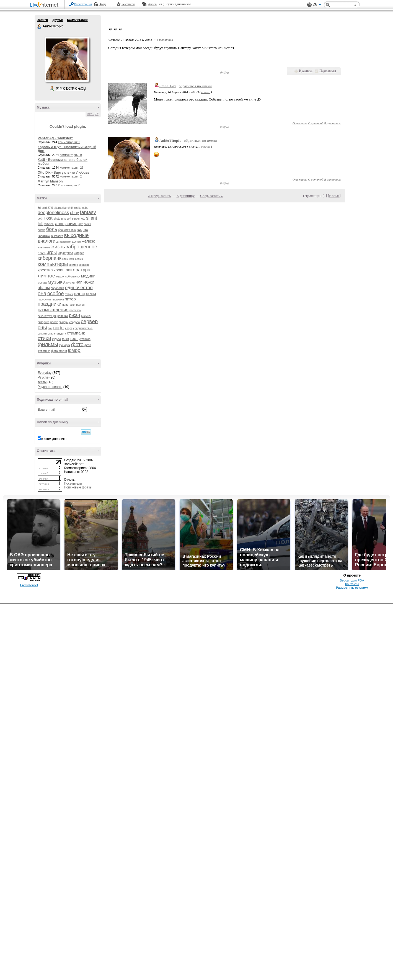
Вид (317, 6)
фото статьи (59, 351)
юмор (74, 350)
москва (42, 283)
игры (52, 252)
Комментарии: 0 (71, 155)
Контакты (352, 584)
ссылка (206, 92)
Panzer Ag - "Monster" (55, 138)
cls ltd (78, 208)
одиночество (79, 288)
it (45, 219)
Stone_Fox (168, 86)
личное (46, 276)
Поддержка (309, 5)
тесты (42, 382)
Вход (102, 4)
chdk (70, 208)
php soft (66, 219)
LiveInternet (45, 5)
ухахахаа (85, 339)
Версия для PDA (352, 580)
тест (74, 339)
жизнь (58, 247)
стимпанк (76, 333)
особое (56, 294)
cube (85, 208)
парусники (44, 299)
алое (60, 224)
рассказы (75, 310)
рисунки (86, 316)
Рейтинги (128, 4)
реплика (63, 316)
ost (49, 218)
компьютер (76, 259)
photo (57, 219)
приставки (69, 305)
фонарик (64, 345)
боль (52, 229)
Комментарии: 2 (69, 142)
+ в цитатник (163, 40)
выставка (57, 236)
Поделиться (328, 71)
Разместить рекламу (352, 588)
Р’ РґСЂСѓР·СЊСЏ (71, 89)
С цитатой (316, 123)
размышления (53, 310)
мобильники (73, 276)
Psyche (43, 377)
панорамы (85, 294)
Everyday (45, 373)
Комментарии (77, 20)
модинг (88, 276)
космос (73, 265)
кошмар (84, 265)
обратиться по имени (195, 86)
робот (54, 322)
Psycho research (50, 387)
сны (42, 327)
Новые (334, 196)
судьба (56, 339)
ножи (89, 282)
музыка (56, 282)
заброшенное (82, 247)
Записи (43, 20)
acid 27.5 (47, 208)
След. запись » (211, 196)
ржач (75, 315)
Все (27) (93, 114)
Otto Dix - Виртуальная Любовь (64, 173)
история (79, 253)
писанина (58, 299)
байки (87, 224)
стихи (44, 338)
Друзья (57, 20)
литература (78, 270)
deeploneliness (53, 213)
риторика (43, 322)
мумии (71, 283)
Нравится (306, 71)
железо (89, 241)
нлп (79, 282)
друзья (76, 242)
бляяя (41, 230)
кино (65, 259)
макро (60, 276)
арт (80, 224)
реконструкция (47, 316)
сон (50, 328)
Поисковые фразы (78, 487)
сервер (89, 321)
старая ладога (57, 334)
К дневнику (186, 196)
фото (77, 344)
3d (39, 208)
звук (42, 252)
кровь (59, 270)
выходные (77, 235)
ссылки (42, 334)
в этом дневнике (54, 439)
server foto (79, 219)
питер (70, 299)
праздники (50, 304)
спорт (69, 328)
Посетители (73, 483)
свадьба (74, 322)
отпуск (69, 294)
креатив (45, 270)
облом (44, 288)
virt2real (49, 224)
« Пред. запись (160, 196)
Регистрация (83, 4)
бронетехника (67, 230)
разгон (80, 305)
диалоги (46, 241)
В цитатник (332, 123)
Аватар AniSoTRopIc (67, 59)
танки (65, 339)
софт (59, 328)
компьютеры (53, 264)
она (42, 293)
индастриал (65, 253)
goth (40, 219)
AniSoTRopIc (40, 27)
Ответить (300, 123)
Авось (152, 4)
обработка (57, 288)
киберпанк (50, 258)
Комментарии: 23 (72, 168)
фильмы (48, 344)
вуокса (44, 236)
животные (44, 247)
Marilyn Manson (50, 181)
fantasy (88, 212)
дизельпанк (64, 242)
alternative (60, 208)
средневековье (83, 328)
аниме (71, 224)
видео (82, 229)
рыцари (64, 322)
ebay (75, 213)
